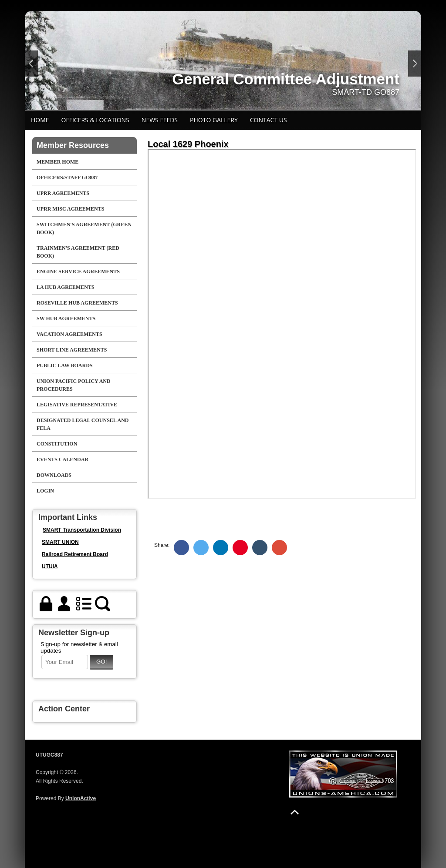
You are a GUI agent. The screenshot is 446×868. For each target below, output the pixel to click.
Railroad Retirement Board (75, 554)
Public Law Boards (64, 365)
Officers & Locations (95, 120)
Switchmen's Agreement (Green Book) (84, 228)
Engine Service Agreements (78, 271)
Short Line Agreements (72, 350)
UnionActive (81, 798)
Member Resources (73, 145)
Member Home (57, 162)
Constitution (57, 444)
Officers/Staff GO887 (67, 178)
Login (45, 491)
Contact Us (269, 120)
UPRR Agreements (63, 193)
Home (40, 120)
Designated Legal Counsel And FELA (83, 424)
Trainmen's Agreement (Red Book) (78, 252)
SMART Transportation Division (82, 530)
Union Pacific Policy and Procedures (74, 385)
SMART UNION (60, 542)
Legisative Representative (77, 405)
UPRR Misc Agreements (70, 209)
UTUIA (50, 566)
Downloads (54, 475)
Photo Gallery (214, 120)
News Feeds (160, 120)
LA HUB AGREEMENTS (66, 287)
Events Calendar (63, 459)
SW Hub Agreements (66, 318)
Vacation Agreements (69, 334)
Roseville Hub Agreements (77, 303)
